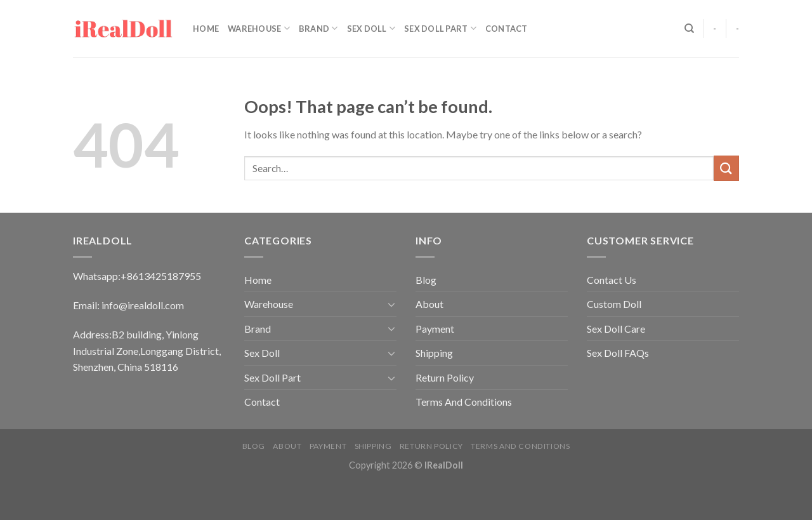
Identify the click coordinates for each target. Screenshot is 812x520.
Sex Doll (371, 28)
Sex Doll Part (440, 28)
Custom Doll (614, 304)
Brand (318, 28)
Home (206, 29)
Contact (507, 29)
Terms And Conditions (464, 402)
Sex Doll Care (616, 329)
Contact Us (612, 280)
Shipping (434, 353)
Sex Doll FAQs (618, 353)
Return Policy (445, 377)
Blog (426, 280)
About (429, 304)
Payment (435, 329)
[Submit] (726, 168)
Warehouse (259, 28)
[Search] (689, 29)
